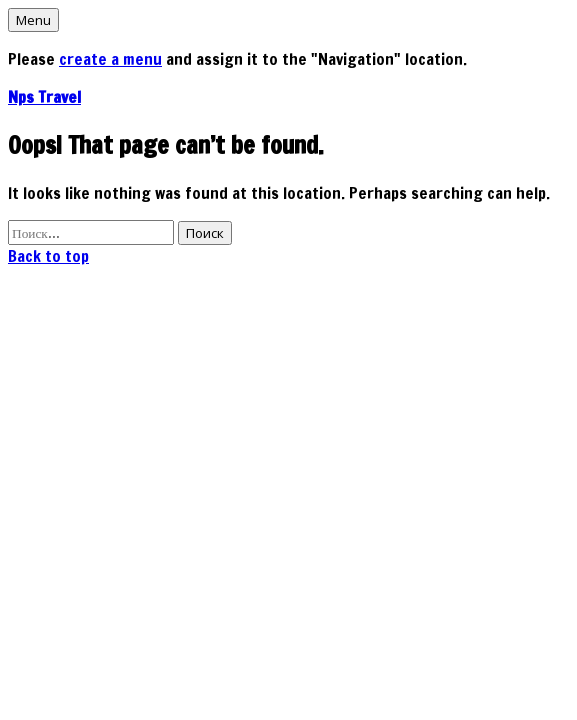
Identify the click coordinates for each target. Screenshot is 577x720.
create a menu (110, 59)
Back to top (48, 256)
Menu (33, 20)
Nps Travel (44, 97)
